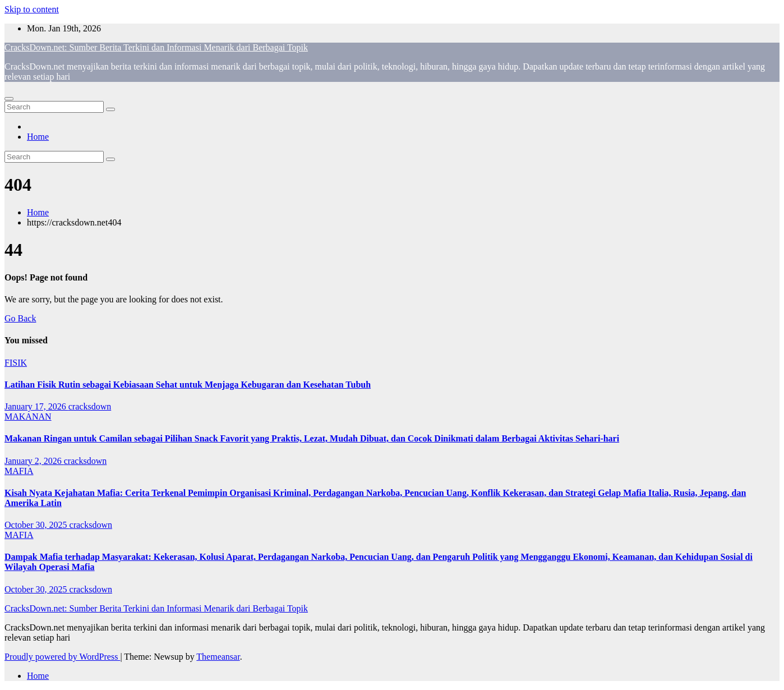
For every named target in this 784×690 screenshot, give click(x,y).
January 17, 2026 (36, 406)
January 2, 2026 (34, 461)
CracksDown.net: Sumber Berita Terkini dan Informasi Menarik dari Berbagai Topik (156, 47)
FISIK (16, 363)
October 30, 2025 (37, 525)
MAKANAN (28, 417)
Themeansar (218, 657)
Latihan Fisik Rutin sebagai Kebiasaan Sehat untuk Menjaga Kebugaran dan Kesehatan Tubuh (188, 385)
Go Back (20, 318)
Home (38, 137)
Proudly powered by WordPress (62, 657)
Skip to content (32, 9)
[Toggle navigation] (9, 99)
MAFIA (19, 471)
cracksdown (90, 406)
